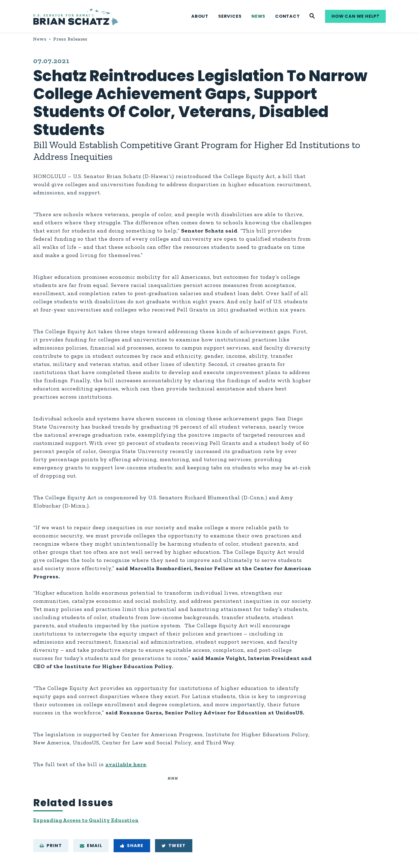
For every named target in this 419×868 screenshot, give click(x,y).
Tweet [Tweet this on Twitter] (174, 847)
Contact (288, 16)
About (200, 16)
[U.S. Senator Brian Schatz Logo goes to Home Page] (76, 16)
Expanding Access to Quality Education (90, 821)
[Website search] (312, 16)
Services (230, 16)
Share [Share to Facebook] (132, 847)
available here (126, 764)
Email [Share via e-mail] (91, 847)
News (258, 16)
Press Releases (70, 39)
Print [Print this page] (51, 847)
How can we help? (355, 16)
